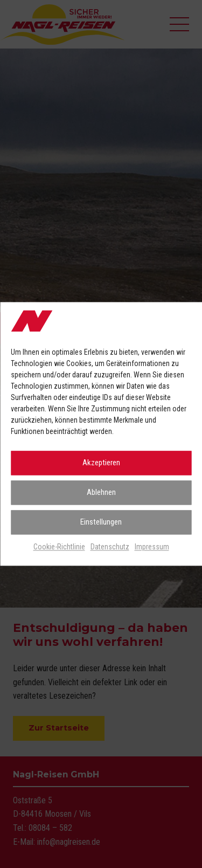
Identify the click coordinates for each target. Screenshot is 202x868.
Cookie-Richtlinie (59, 547)
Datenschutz (110, 547)
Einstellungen (101, 522)
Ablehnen (101, 493)
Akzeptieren (101, 463)
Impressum (152, 547)
